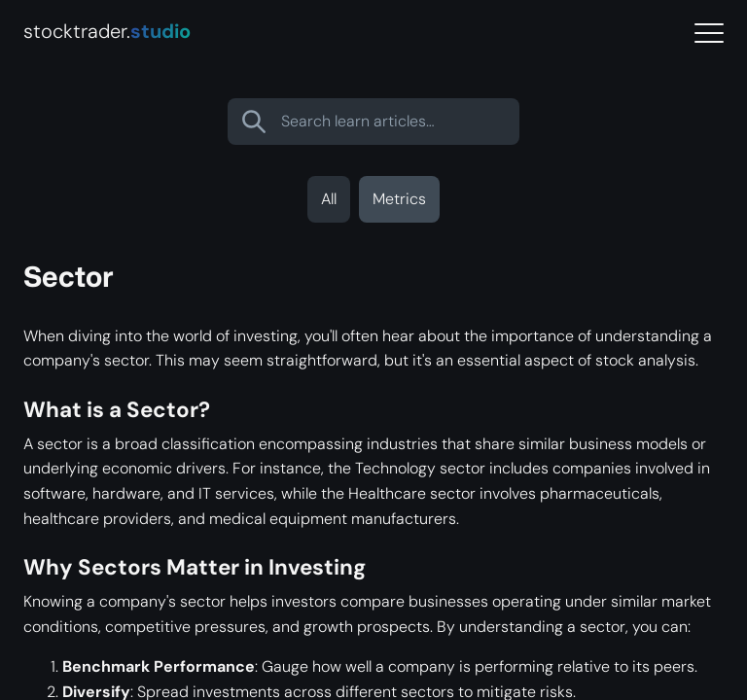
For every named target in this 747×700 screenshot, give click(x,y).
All (329, 199)
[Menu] (709, 34)
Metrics (399, 199)
